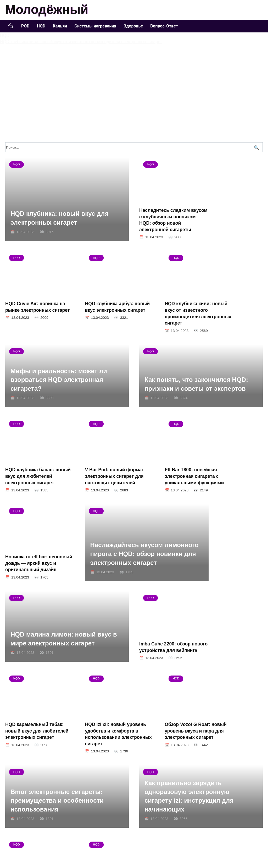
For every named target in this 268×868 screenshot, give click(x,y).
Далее (29, 798)
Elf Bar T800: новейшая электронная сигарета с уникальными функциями (32, 490)
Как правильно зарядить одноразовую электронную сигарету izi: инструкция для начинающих (55, 750)
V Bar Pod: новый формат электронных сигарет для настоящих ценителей (233, 401)
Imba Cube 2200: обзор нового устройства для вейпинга (166, 574)
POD (25, 26)
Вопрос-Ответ (164, 26)
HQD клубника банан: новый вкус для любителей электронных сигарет (164, 401)
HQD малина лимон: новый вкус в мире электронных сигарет (64, 576)
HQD (41, 26)
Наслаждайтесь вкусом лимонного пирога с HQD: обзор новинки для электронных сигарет (199, 483)
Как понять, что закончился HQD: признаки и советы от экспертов (62, 399)
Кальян (60, 26)
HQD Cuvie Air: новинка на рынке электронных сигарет (233, 208)
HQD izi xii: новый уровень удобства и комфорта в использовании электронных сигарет (30, 669)
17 (20, 798)
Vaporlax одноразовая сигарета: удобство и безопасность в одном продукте (165, 761)
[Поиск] (256, 147)
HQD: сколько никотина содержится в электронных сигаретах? (233, 761)
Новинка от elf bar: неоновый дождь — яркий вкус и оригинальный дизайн (98, 490)
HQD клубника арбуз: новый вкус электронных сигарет (30, 303)
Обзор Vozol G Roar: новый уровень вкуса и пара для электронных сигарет (99, 666)
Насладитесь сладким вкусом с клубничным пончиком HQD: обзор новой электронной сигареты (164, 215)
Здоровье (133, 26)
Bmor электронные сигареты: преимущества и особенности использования (191, 666)
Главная (11, 26)
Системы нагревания (95, 26)
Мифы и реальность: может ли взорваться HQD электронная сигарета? (193, 307)
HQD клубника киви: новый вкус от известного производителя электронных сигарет (97, 310)
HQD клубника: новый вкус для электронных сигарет (60, 216)
